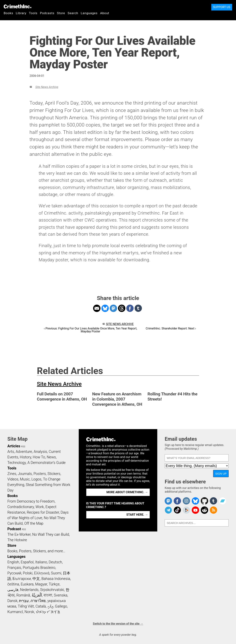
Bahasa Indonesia (56, 579)
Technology (17, 463)
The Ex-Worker (19, 534)
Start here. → (137, 515)
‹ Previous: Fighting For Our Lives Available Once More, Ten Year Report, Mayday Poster (91, 330)
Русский (14, 573)
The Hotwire (17, 540)
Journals (25, 474)
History (25, 457)
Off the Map (34, 523)
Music (25, 479)
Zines (12, 474)
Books (8, 13)
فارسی (13, 590)
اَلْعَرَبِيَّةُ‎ (37, 595)
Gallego (61, 606)
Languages (89, 13)
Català (41, 606)
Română (23, 595)
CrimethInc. (18, 6)
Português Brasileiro (39, 568)
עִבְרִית (24, 601)
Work (40, 507)
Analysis (40, 452)
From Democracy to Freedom (31, 501)
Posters (40, 474)
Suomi (56, 573)
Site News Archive (47, 87)
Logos (36, 479)
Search (73, 13)
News (51, 457)
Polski (28, 573)
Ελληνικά (42, 573)
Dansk (12, 601)
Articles (14, 446)
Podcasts (47, 13)
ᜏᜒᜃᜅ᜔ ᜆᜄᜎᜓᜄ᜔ (48, 612)
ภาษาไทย (38, 601)
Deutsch (55, 562)
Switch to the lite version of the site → (118, 624)
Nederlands (29, 590)
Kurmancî (15, 612)
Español (27, 562)
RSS (23, 447)
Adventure (24, 452)
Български (22, 579)
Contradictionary (21, 507)
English (13, 562)
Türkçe (54, 584)
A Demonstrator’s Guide (47, 463)
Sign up (221, 474)
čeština (13, 584)
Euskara (27, 584)
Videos (13, 479)
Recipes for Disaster (43, 512)
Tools (33, 13)
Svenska (61, 595)
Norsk (29, 612)
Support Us (222, 7)
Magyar (41, 584)
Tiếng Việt (26, 606)
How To (39, 457)
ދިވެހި (50, 606)
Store (61, 13)
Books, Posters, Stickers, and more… (36, 551)
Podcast (14, 529)
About (105, 13)
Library (21, 13)
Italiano (41, 562)
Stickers (54, 474)
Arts (11, 452)
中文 (36, 579)
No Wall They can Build (51, 534)
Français (14, 568)
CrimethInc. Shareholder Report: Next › (171, 328)
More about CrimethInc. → (127, 492)
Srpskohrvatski (52, 590)
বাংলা (48, 595)
